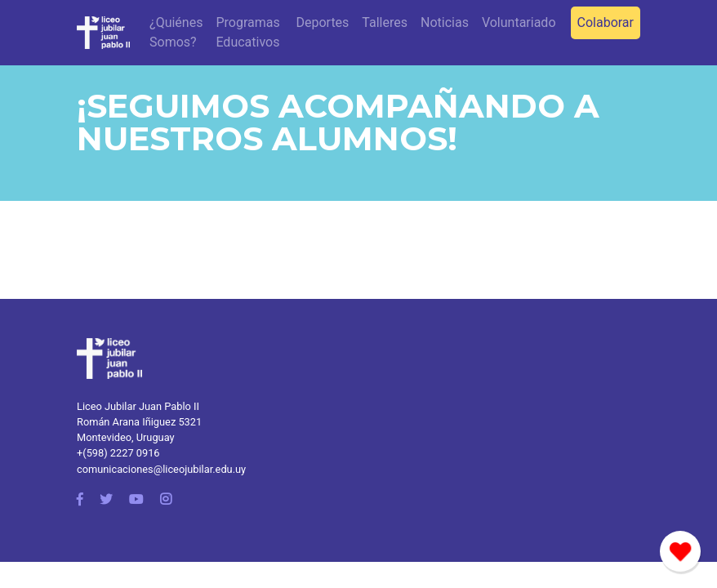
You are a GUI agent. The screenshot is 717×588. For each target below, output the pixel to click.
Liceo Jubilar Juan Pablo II (138, 406)
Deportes (322, 22)
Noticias (445, 22)
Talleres (385, 22)
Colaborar (606, 22)
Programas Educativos (247, 32)
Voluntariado (519, 22)
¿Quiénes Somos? (176, 32)
